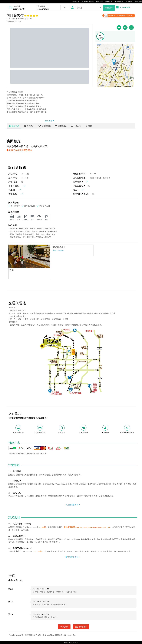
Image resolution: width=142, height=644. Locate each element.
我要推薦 (64, 627)
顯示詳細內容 (58, 250)
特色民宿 (98, 2)
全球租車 (108, 2)
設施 (45, 126)
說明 (76, 126)
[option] (29, 256)
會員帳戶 (137, 2)
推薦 (89, 126)
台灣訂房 (75, 2)
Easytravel (74, 643)
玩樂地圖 (128, 2)
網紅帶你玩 (118, 2)
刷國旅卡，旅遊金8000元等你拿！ (119, 15)
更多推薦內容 (81, 627)
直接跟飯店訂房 (87, 2)
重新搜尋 (109, 8)
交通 (61, 126)
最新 (14, 126)
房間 (29, 126)
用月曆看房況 (123, 7)
